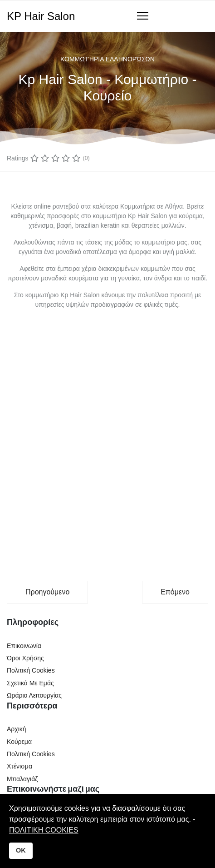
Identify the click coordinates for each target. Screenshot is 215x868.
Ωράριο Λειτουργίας (34, 695)
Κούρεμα (19, 742)
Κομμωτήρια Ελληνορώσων (107, 59)
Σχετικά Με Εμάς (30, 683)
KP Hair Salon (41, 16)
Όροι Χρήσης (25, 658)
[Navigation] (143, 16)
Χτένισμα (20, 766)
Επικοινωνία (24, 646)
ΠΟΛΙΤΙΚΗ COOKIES (44, 830)
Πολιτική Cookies (31, 670)
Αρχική (17, 729)
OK (21, 850)
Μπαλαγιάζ (22, 779)
